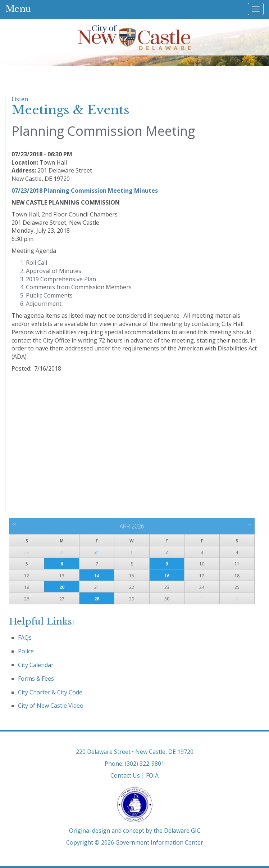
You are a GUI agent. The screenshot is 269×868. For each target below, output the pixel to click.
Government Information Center (159, 842)
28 (97, 599)
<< (14, 524)
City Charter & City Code (50, 692)
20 (62, 587)
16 (167, 576)
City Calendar (36, 665)
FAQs (25, 637)
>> (249, 524)
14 (97, 576)
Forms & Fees (36, 679)
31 (97, 552)
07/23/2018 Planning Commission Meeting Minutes (85, 191)
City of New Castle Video (51, 706)
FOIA (152, 775)
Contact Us (125, 775)
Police (26, 651)
